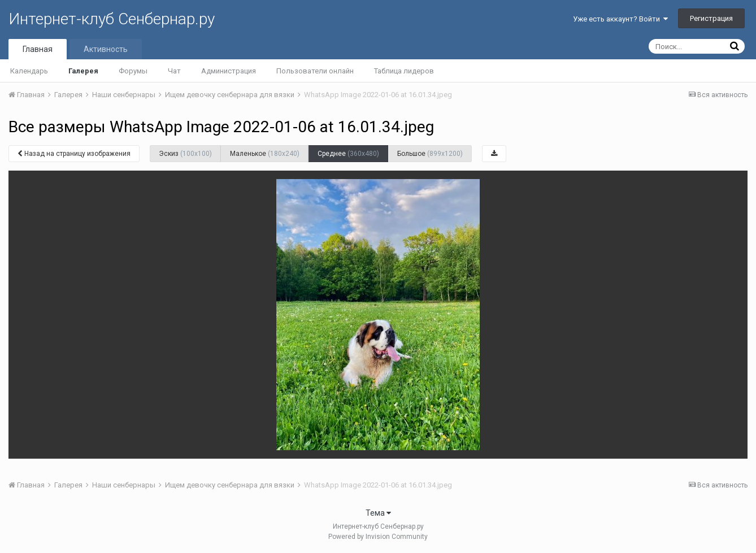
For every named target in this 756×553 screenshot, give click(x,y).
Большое (430, 154)
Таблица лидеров (404, 71)
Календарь (29, 71)
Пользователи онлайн (315, 71)
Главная (38, 49)
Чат (174, 71)
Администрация (229, 71)
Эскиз (185, 154)
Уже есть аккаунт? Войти (620, 19)
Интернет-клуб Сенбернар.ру (112, 19)
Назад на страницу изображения (74, 154)
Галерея (83, 71)
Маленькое (265, 154)
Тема (378, 513)
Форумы (133, 71)
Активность (106, 49)
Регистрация (711, 18)
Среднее (348, 154)
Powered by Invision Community (378, 537)
